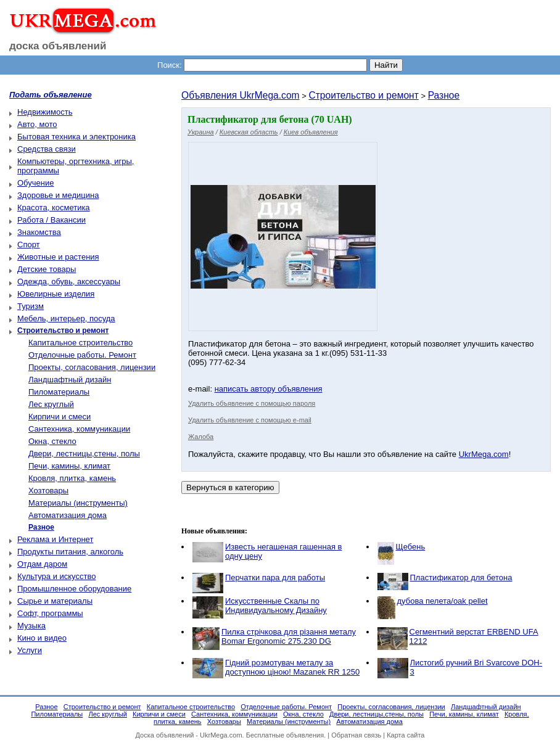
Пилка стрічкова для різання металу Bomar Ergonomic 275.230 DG (289, 636)
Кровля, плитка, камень (72, 478)
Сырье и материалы (55, 601)
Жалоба (201, 437)
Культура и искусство (56, 576)
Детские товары (47, 269)
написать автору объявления (269, 389)
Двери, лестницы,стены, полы (84, 454)
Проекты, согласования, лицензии (92, 367)
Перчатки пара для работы (275, 577)
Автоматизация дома (68, 515)
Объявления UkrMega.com (241, 95)
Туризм (31, 306)
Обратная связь (356, 735)
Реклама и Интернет (55, 539)
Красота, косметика (54, 208)
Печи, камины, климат (69, 466)
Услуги (30, 650)
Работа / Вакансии (51, 220)
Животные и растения (58, 257)
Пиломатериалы (59, 392)
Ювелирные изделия (56, 294)
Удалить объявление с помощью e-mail (250, 420)
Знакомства (39, 232)
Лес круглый (51, 404)
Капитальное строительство (80, 343)
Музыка (31, 626)
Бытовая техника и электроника (76, 137)
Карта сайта (406, 735)
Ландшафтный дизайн (70, 380)
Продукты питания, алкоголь (70, 552)
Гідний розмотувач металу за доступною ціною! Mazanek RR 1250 (292, 667)
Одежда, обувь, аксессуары (69, 282)
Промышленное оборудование (74, 589)
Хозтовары (48, 491)
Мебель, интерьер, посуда (66, 319)
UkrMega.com (484, 454)
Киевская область (249, 132)
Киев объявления (311, 132)
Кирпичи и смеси (60, 417)
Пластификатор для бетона (461, 577)
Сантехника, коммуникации (79, 429)
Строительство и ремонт (363, 95)
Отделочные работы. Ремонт (82, 355)
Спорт (29, 245)
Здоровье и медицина (58, 195)
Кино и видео (42, 638)
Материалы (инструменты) (78, 503)
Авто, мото (37, 124)
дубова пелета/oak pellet (443, 601)
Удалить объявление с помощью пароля (252, 403)
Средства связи (47, 149)
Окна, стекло (52, 441)
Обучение (35, 183)
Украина (201, 132)
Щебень (411, 547)
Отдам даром (42, 564)
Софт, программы (50, 613)
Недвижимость (45, 112)
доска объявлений (58, 46)
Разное (444, 95)
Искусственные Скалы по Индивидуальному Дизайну (276, 606)
